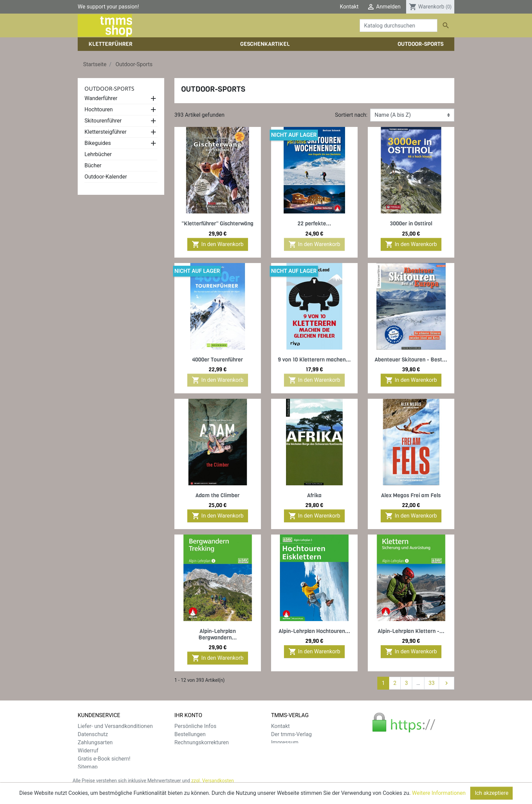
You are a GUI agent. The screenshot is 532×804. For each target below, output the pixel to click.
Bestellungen (190, 734)
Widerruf (88, 751)
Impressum (285, 742)
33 (432, 683)
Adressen (186, 751)
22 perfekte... (314, 223)
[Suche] (398, 25)
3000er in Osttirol (411, 223)
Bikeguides (98, 143)
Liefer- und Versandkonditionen (115, 726)
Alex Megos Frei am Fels (411, 495)
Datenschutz (93, 734)
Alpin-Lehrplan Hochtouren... (314, 631)
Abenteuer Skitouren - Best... (411, 360)
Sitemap (88, 767)
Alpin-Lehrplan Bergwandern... (218, 634)
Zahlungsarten (95, 742)
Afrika (314, 495)
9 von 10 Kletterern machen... (314, 360)
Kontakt (349, 7)
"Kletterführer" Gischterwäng (217, 223)
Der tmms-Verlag (291, 734)
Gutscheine (188, 759)
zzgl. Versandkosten (213, 783)
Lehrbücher (98, 154)
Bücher (93, 165)
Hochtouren (99, 109)
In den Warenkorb (217, 244)
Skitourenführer (103, 121)
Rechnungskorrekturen (202, 742)
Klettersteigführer (106, 132)
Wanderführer (101, 98)
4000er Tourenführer (217, 360)
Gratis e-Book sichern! (104, 759)
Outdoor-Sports (109, 89)
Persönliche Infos (195, 726)
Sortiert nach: (351, 115)
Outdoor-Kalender (106, 177)
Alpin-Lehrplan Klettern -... (411, 631)
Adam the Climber (217, 495)
